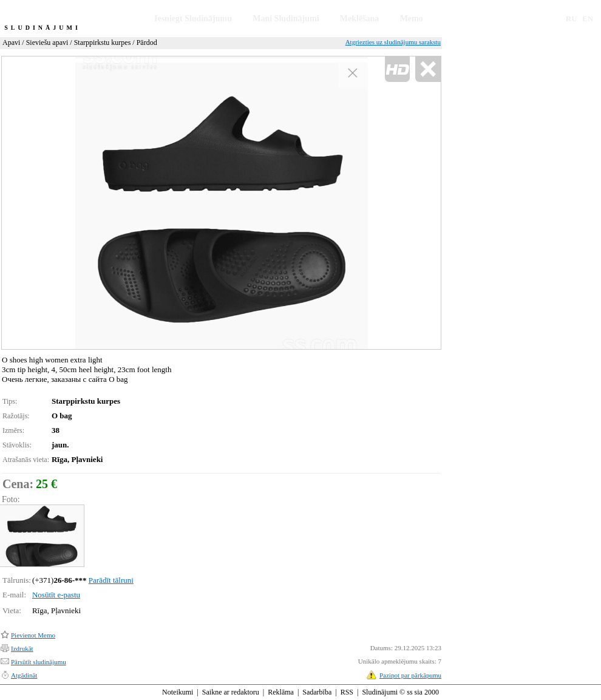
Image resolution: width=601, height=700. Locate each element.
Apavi (11, 42)
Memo (412, 19)
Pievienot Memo (33, 635)
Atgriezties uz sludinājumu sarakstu (393, 42)
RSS (347, 692)
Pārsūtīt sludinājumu (39, 662)
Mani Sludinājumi (286, 19)
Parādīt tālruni (111, 580)
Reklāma (281, 692)
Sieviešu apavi (47, 42)
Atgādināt (24, 675)
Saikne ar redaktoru (231, 692)
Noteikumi (178, 692)
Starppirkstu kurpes (103, 42)
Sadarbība (317, 692)
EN (588, 19)
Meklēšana (360, 19)
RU (572, 19)
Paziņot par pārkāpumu (410, 675)
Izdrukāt (22, 648)
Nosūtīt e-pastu (56, 595)
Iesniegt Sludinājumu (193, 19)
